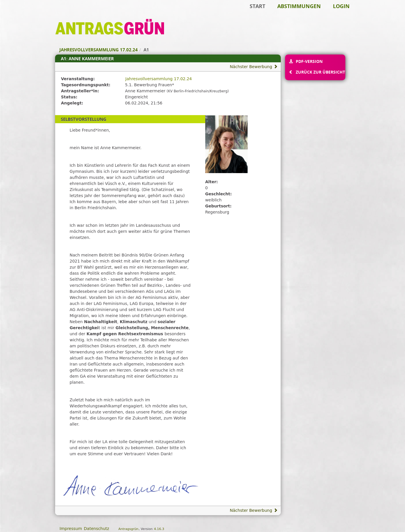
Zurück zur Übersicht (320, 72)
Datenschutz (97, 529)
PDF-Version (309, 61)
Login (341, 6)
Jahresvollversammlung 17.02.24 (159, 79)
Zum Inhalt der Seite (24, 13)
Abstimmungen (299, 6)
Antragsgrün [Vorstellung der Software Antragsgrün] (128, 529)
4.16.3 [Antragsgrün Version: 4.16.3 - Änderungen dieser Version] (159, 529)
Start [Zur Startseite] (257, 6)
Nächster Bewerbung (254, 67)
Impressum (71, 529)
